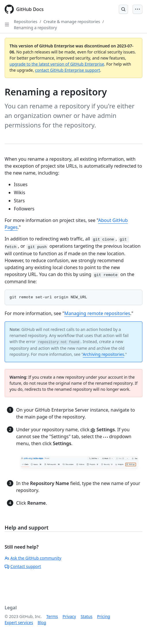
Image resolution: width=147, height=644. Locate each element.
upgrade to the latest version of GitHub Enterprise (57, 64)
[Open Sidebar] (7, 25)
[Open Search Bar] (123, 9)
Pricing (104, 616)
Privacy (69, 616)
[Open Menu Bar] (137, 9)
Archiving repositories (103, 354)
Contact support (23, 566)
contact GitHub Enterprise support (67, 70)
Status (87, 616)
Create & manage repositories (72, 22)
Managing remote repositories (97, 313)
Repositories (26, 22)
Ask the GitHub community (33, 558)
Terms (52, 616)
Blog (42, 622)
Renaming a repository (35, 28)
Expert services (19, 622)
